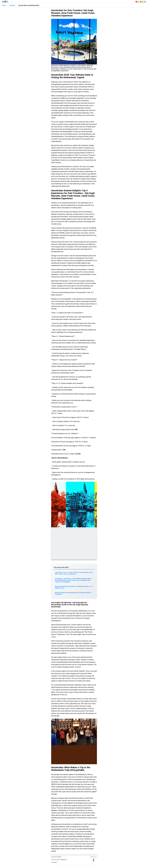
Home (4, 5)
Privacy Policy (56, 857)
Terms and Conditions (59, 860)
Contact (54, 862)
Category (12, 5)
